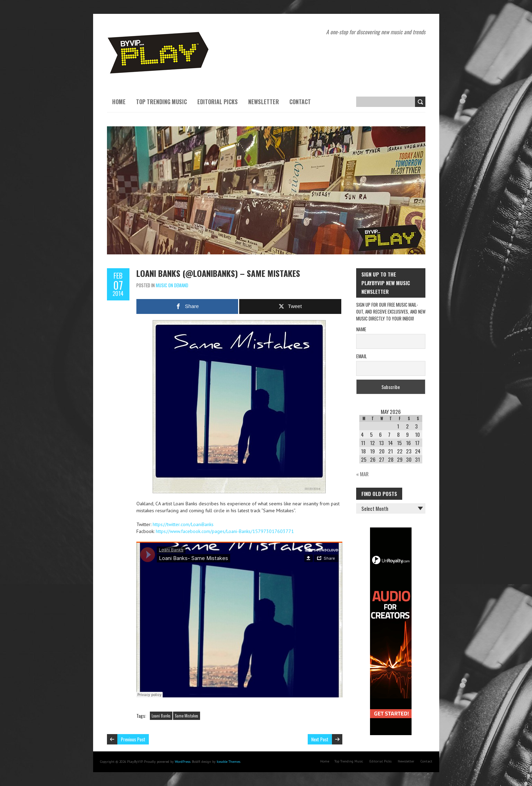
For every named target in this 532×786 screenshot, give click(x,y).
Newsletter (264, 102)
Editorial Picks (218, 102)
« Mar (362, 474)
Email (362, 356)
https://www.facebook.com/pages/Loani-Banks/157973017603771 (225, 531)
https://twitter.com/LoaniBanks (183, 524)
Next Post (320, 739)
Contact (300, 102)
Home (119, 102)
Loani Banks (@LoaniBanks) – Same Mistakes (218, 273)
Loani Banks (161, 716)
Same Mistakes (187, 716)
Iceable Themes (228, 762)
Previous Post (133, 739)
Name (361, 329)
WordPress (183, 762)
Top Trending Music (161, 102)
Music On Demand (172, 285)
